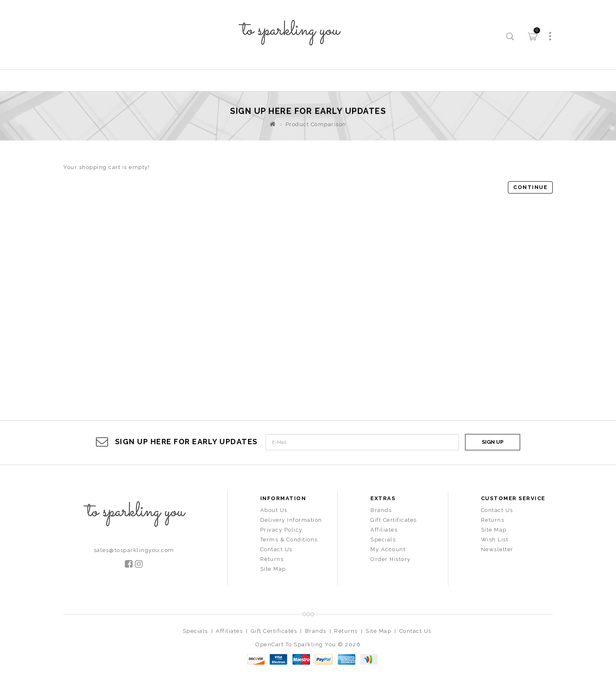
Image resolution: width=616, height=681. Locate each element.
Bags (378, 80)
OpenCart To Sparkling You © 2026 (308, 644)
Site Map (273, 569)
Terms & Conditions (289, 540)
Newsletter (497, 549)
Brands (381, 510)
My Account (388, 549)
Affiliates (384, 530)
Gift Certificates (394, 520)
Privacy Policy (281, 530)
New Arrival (250, 80)
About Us (274, 510)
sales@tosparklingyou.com (134, 550)
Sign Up (493, 442)
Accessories (321, 80)
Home (192, 80)
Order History (391, 559)
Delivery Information (291, 520)
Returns (272, 559)
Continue (530, 187)
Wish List (495, 540)
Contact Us (276, 549)
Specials (383, 540)
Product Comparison (316, 124)
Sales (424, 80)
